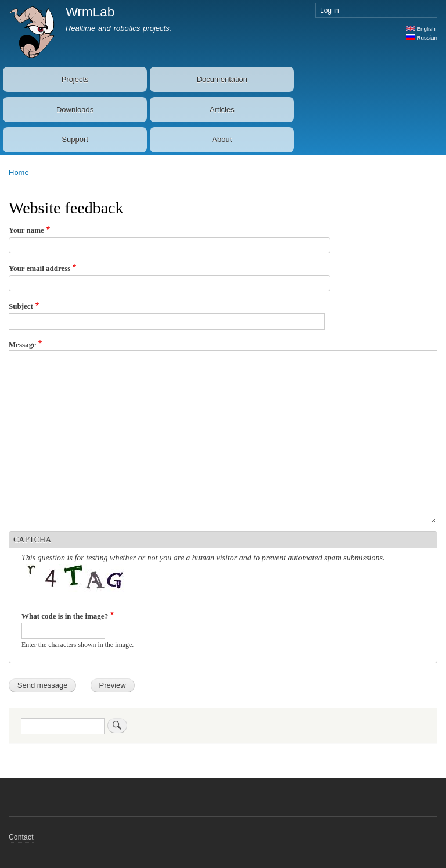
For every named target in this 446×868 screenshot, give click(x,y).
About (222, 139)
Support (75, 139)
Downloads (75, 110)
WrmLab (90, 12)
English (421, 29)
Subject (21, 306)
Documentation (222, 79)
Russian (422, 37)
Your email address (39, 268)
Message (22, 344)
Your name (26, 230)
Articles (222, 110)
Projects (75, 79)
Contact (21, 837)
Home (19, 172)
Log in (330, 10)
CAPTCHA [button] (32, 540)
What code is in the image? (65, 616)
